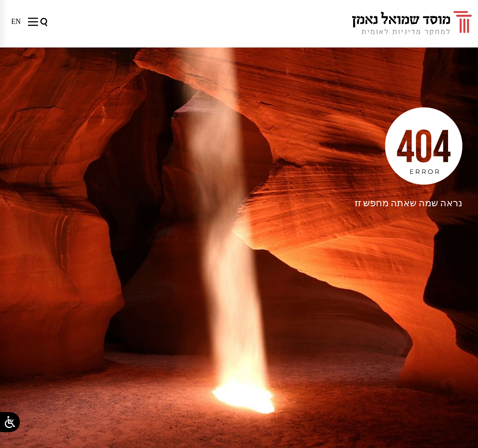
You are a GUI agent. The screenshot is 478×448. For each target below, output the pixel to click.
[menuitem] (16, 22)
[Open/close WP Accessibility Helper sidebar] (10, 422)
